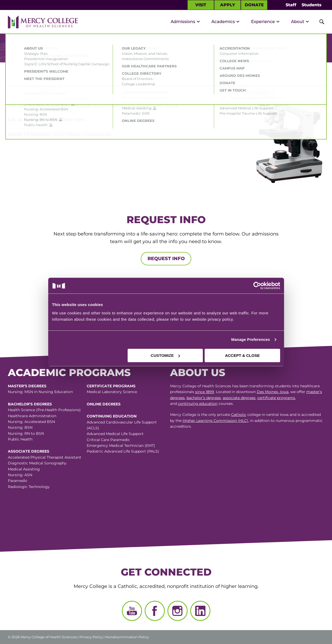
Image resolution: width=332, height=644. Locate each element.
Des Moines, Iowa (273, 392)
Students (312, 5)
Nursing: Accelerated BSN (31, 422)
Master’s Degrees (27, 386)
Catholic (239, 415)
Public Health (20, 439)
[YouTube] (132, 611)
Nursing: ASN (20, 475)
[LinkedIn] (200, 611)
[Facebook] (155, 611)
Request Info (166, 259)
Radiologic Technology (29, 487)
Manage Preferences (251, 339)
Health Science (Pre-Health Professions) (44, 410)
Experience (263, 22)
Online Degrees (104, 404)
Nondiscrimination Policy (127, 637)
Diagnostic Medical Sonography (37, 463)
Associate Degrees (29, 451)
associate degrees (239, 398)
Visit (201, 5)
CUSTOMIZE (165, 355)
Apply (228, 5)
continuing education (198, 404)
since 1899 (205, 392)
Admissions (183, 22)
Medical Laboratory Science (112, 392)
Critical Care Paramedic (108, 440)
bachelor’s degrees (204, 398)
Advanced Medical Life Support (115, 434)
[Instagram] (178, 611)
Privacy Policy (91, 637)
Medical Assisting (24, 469)
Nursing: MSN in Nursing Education (40, 392)
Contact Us (98, 134)
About (298, 22)
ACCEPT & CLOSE (243, 355)
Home (15, 134)
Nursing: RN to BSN (26, 433)
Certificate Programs (111, 386)
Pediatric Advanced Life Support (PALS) (123, 451)
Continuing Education (112, 416)
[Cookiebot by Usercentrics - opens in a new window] (223, 286)
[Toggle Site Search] (319, 22)
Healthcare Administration (32, 416)
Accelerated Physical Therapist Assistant (45, 457)
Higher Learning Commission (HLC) (215, 421)
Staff (291, 5)
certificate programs (276, 398)
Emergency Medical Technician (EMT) (121, 446)
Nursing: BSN (20, 427)
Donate (254, 5)
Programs (38, 134)
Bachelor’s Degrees (30, 404)
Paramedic (18, 481)
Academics (223, 22)
